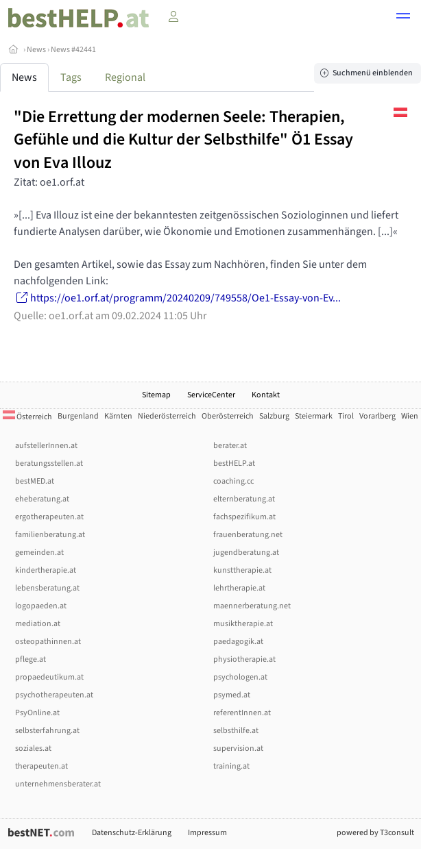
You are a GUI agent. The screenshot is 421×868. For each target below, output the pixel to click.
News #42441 (73, 50)
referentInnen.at (242, 713)
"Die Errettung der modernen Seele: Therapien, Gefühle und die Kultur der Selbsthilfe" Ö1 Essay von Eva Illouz (183, 140)
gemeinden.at (39, 553)
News (36, 50)
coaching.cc (233, 481)
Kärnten (118, 416)
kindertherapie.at (46, 570)
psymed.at (232, 695)
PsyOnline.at (37, 713)
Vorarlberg (377, 416)
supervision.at (238, 748)
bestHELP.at (234, 463)
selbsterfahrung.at (47, 731)
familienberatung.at (50, 535)
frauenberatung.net (248, 535)
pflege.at (31, 659)
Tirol (346, 416)
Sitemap (156, 395)
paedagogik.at (238, 642)
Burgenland (78, 416)
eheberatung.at (42, 499)
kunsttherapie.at (242, 570)
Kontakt (266, 395)
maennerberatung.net (252, 606)
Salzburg (274, 416)
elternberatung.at (244, 499)
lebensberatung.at (47, 588)
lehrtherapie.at (239, 588)
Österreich (27, 417)
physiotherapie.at (244, 659)
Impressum (207, 833)
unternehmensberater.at (58, 784)
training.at (231, 766)
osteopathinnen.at (48, 642)
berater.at (230, 446)
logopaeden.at (41, 606)
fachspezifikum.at (244, 517)
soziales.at (33, 748)
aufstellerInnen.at (46, 446)
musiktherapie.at (243, 624)
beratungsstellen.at (49, 463)
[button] (403, 18)
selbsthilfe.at (236, 731)
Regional (125, 77)
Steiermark (314, 416)
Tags (71, 77)
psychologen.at (240, 677)
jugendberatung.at (246, 553)
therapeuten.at (41, 766)
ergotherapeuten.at (49, 517)
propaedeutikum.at (49, 677)
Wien (410, 416)
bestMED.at (35, 481)
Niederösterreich (167, 416)
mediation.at (38, 624)
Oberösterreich (228, 416)
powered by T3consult (375, 833)
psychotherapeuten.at (54, 695)
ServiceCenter (211, 395)
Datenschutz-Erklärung (132, 833)
